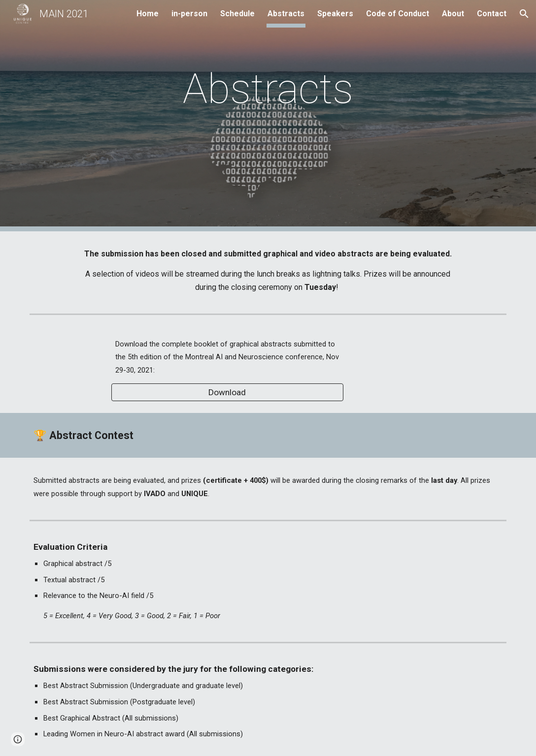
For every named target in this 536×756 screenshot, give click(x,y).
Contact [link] (492, 14)
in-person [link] (189, 14)
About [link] (453, 14)
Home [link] (148, 14)
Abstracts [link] (286, 14)
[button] (524, 14)
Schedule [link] (237, 14)
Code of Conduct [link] (398, 14)
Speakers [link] (335, 14)
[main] (268, 116)
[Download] (227, 393)
